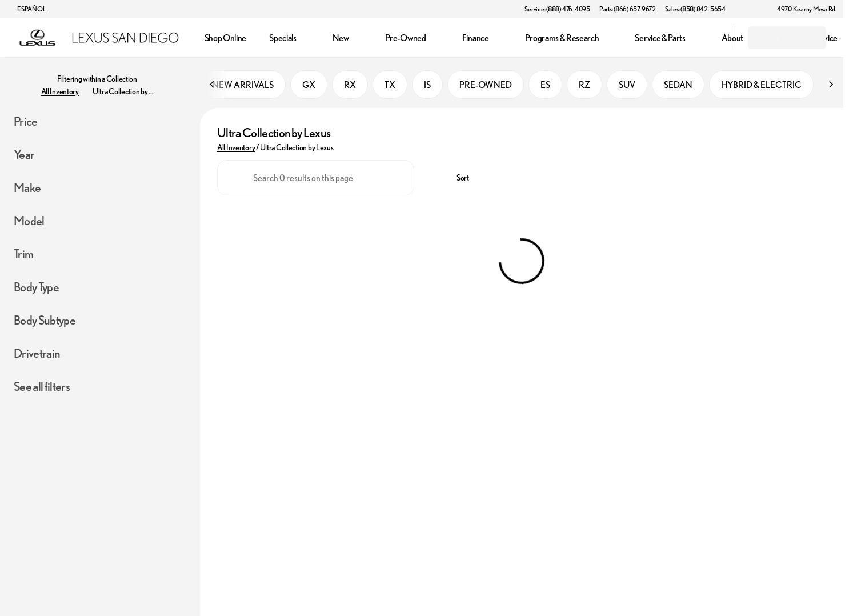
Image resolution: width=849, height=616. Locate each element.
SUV (627, 85)
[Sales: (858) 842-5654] (695, 9)
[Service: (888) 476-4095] (557, 9)
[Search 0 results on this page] (316, 178)
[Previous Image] (213, 85)
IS (427, 85)
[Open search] (711, 38)
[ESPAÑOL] (26, 9)
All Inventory (236, 148)
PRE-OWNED (486, 85)
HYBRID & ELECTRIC (761, 85)
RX (350, 85)
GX (309, 85)
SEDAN (678, 85)
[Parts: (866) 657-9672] (628, 9)
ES (545, 85)
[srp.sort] (456, 178)
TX (390, 85)
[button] (751, 9)
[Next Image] (831, 85)
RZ (584, 85)
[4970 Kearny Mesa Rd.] (802, 9)
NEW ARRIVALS (243, 85)
